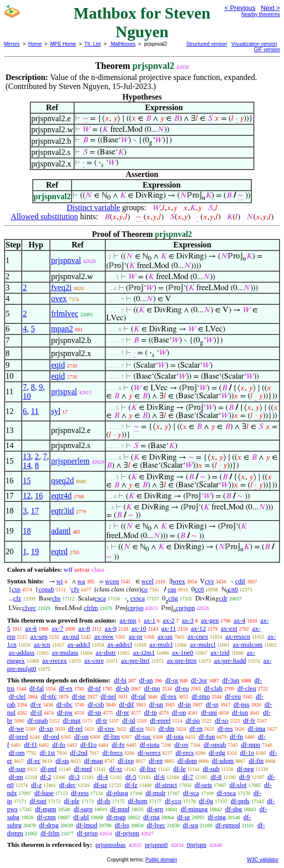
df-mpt (72, 720)
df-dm (167, 728)
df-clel (17, 696)
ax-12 (198, 628)
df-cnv (106, 728)
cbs (56, 598)
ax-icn (42, 644)
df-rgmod (228, 825)
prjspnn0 (156, 845)
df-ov (181, 745)
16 (39, 496)
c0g (173, 598)
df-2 (46, 777)
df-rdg (217, 753)
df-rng (151, 817)
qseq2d (62, 481)
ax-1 (150, 620)
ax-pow (104, 636)
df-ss (212, 704)
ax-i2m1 (144, 653)
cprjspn (185, 608)
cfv (75, 589)
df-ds (104, 801)
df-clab (213, 688)
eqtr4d (61, 496)
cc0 (199, 589)
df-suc (143, 736)
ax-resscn (238, 636)
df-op (179, 712)
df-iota (175, 736)
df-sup (17, 769)
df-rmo (201, 696)
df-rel (75, 728)
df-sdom (223, 761)
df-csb (96, 704)
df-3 (74, 777)
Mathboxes (122, 44)
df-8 (216, 777)
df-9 (245, 777)
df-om (17, 753)
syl (56, 411)
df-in (185, 704)
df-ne (78, 696)
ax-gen (210, 620)
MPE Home (63, 44)
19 (35, 551)
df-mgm (46, 809)
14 (27, 465)
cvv (209, 581)
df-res (225, 728)
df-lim (112, 736)
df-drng (49, 825)
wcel (148, 581)
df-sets (203, 785)
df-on (82, 736)
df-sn (94, 712)
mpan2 (62, 329)
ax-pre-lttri (135, 661)
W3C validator (263, 860)
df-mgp (116, 817)
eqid (58, 365)
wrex (179, 581)
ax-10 (139, 628)
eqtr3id (62, 511)
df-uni (209, 712)
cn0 (233, 589)
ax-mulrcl (203, 644)
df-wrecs (149, 753)
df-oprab (215, 745)
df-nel (109, 696)
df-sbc (65, 704)
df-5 (131, 777)
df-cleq (247, 688)
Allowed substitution (44, 216)
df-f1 (31, 745)
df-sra (190, 825)
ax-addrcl (120, 644)
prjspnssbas (110, 845)
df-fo (59, 745)
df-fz (131, 785)
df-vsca (226, 793)
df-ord (51, 736)
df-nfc (49, 696)
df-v (36, 704)
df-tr (101, 720)
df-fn (237, 736)
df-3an (231, 680)
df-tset (38, 801)
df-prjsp (87, 833)
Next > (270, 8)
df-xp (46, 728)
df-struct (166, 785)
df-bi (120, 680)
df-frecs (112, 753)
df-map (94, 761)
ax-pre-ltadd (230, 661)
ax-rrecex (55, 661)
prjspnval (66, 260)
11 (34, 411)
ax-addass (21, 653)
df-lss (122, 825)
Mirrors (12, 44)
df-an (146, 680)
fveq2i (61, 287)
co (145, 589)
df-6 (160, 777)
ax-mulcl (161, 644)
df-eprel (160, 720)
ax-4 (239, 620)
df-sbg (233, 809)
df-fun (207, 736)
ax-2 (168, 620)
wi (60, 581)
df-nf (94, 688)
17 (35, 511)
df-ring (217, 817)
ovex (59, 298)
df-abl (81, 817)
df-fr (249, 720)
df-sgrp (83, 809)
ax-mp (128, 620)
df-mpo (251, 745)
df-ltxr (148, 769)
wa (81, 581)
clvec (29, 608)
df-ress (80, 793)
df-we (16, 728)
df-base (44, 793)
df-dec (67, 785)
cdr (223, 598)
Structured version (207, 44)
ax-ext (229, 628)
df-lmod (87, 825)
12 (27, 496)
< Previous (240, 8)
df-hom (137, 801)
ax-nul (71, 636)
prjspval (64, 392)
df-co (137, 728)
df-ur (184, 817)
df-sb (123, 688)
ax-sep (39, 636)
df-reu (233, 696)
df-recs (185, 753)
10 (27, 396)
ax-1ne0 (183, 653)
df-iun (240, 712)
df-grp (155, 809)
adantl (61, 531)
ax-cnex (198, 636)
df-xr (116, 769)
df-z (37, 785)
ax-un (165, 636)
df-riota (150, 745)
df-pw (65, 712)
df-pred (18, 736)
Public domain (161, 860)
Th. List (93, 44)
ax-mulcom (247, 644)
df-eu (182, 688)
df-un (156, 704)
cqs (172, 589)
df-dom (187, 761)
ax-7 (58, 628)
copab (46, 589)
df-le (180, 769)
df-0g (206, 801)
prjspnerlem (70, 461)
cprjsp (135, 608)
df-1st (47, 753)
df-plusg (117, 793)
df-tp (150, 712)
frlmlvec (64, 314)
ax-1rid (220, 653)
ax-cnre (94, 661)
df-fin (256, 761)
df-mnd (120, 809)
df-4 (103, 777)
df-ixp (126, 761)
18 (27, 531)
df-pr (123, 712)
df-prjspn (127, 833)
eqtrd (59, 551)
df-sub (211, 769)
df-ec (34, 761)
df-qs (62, 761)
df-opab (38, 720)
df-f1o (89, 745)
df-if (36, 712)
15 (27, 481)
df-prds (240, 801)
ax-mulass (65, 653)
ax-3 (188, 620)
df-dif (126, 704)
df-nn (16, 777)
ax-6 (31, 628)
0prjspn (197, 845)
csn (16, 589)
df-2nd (79, 753)
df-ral (138, 696)
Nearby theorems (261, 14)
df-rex (169, 696)
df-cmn (46, 817)
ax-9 (111, 628)
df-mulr (156, 793)
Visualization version (254, 44)
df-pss (242, 704)
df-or (172, 680)
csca (100, 598)
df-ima (257, 728)
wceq (112, 581)
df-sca (191, 793)
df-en (156, 761)
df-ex (66, 688)
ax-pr (136, 636)
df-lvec (156, 825)
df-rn (196, 728)
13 (27, 456)
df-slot (238, 785)
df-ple (72, 801)
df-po (193, 720)
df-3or (199, 680)
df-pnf (49, 769)
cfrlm (91, 608)
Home (35, 44)
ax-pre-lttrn (182, 661)
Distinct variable (93, 207)
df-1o (247, 753)
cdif (240, 581)
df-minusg (194, 809)
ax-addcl (79, 644)
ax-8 (84, 628)
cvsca (138, 598)
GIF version (267, 50)
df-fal (37, 688)
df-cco (173, 801)
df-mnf (83, 769)
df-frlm (50, 833)
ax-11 (168, 628)
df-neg (245, 769)
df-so (222, 720)
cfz (17, 598)
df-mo (152, 688)
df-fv (118, 745)
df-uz (100, 785)
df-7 (188, 777)
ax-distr (106, 653)
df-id (129, 720)
